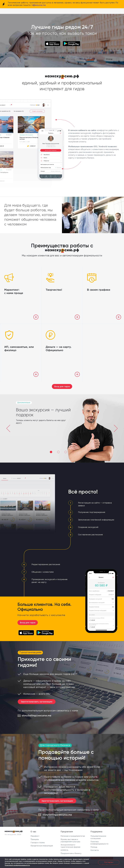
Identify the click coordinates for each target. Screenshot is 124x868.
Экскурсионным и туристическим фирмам (70, 846)
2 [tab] (58, 452)
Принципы (35, 839)
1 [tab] (51, 452)
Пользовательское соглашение (98, 837)
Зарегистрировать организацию (37, 702)
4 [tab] (73, 452)
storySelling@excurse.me (34, 716)
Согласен (109, 862)
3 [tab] (66, 452)
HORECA (64, 850)
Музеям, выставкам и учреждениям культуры (70, 841)
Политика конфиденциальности (99, 843)
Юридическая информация (42, 846)
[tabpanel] (62, 428)
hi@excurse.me (39, 5)
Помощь (94, 847)
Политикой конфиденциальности (17, 865)
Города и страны (38, 843)
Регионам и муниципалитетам (73, 836)
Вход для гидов (62, 387)
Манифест (35, 836)
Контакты (95, 850)
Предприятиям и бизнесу (71, 854)
